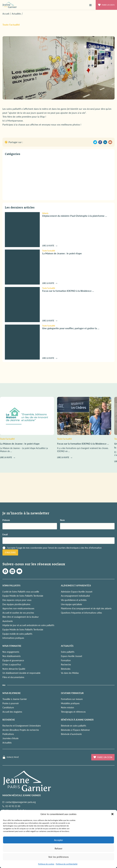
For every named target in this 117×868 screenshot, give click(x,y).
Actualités (7, 743)
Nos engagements (11, 652)
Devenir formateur (72, 693)
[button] (112, 814)
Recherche (66, 664)
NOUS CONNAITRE (12, 646)
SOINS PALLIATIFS (11, 585)
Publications (8, 734)
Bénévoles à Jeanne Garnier (77, 720)
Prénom (6, 520)
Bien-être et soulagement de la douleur (21, 617)
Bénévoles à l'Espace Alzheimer (75, 730)
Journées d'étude (10, 738)
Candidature (8, 707)
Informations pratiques (13, 638)
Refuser (59, 848)
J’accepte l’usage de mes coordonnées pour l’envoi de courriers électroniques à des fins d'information (55, 548)
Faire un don (106, 5)
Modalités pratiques (70, 703)
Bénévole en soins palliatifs (74, 726)
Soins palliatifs (68, 652)
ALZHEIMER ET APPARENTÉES (76, 585)
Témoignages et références (73, 712)
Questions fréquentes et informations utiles (81, 613)
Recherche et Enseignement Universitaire (22, 726)
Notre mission (67, 707)
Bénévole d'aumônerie (71, 734)
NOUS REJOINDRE (12, 693)
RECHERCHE (9, 720)
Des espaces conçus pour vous (17, 600)
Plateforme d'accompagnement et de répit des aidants (86, 608)
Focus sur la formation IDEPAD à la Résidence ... (68, 291)
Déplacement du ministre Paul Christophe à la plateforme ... (75, 216)
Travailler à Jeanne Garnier (15, 699)
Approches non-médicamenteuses (18, 608)
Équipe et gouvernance (13, 660)
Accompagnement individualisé (75, 596)
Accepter (59, 840)
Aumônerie (8, 621)
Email (6, 534)
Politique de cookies (46, 864)
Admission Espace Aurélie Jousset (77, 592)
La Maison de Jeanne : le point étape (62, 253)
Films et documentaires (13, 677)
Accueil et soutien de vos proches (18, 613)
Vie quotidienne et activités (74, 600)
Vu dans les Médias (70, 673)
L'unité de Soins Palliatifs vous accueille (21, 592)
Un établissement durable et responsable (21, 673)
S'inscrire (10, 552)
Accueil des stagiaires (12, 712)
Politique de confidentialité (67, 864)
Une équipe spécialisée (71, 604)
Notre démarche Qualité (14, 669)
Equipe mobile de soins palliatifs (17, 634)
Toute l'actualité (11, 25)
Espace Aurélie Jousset (72, 656)
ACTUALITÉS (67, 646)
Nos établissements (12, 656)
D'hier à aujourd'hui (12, 664)
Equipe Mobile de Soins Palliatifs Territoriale (23, 596)
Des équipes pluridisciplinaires (16, 604)
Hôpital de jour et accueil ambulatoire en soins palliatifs (28, 625)
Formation (66, 660)
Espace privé (13, 757)
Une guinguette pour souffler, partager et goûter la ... (71, 328)
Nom (62, 520)
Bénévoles (66, 669)
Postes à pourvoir (11, 703)
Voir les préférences (58, 857)
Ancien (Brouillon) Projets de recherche (21, 730)
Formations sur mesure (72, 699)
